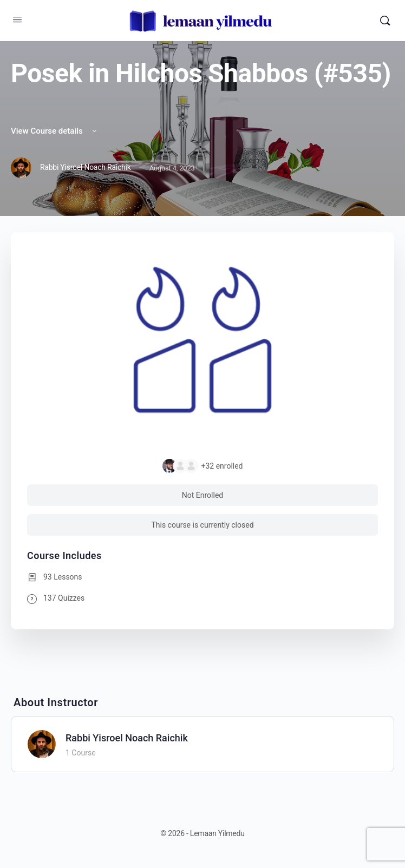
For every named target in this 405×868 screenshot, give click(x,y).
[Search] (385, 21)
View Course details (55, 131)
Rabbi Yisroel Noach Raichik (127, 738)
